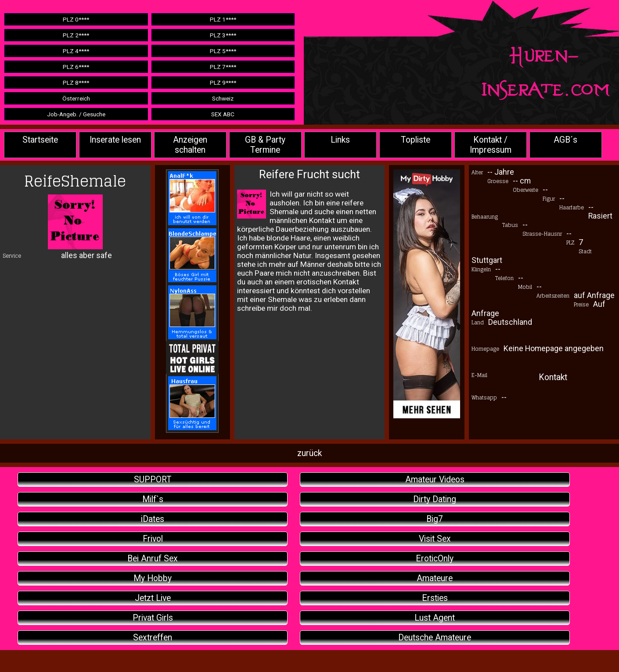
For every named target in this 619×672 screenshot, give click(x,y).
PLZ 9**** (223, 83)
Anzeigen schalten (190, 145)
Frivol (153, 539)
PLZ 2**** (76, 35)
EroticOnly (435, 559)
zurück (309, 453)
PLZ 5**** (223, 51)
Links (340, 140)
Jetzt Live (153, 598)
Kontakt (553, 377)
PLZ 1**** (223, 19)
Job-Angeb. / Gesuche (76, 114)
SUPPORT (153, 480)
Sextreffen (153, 638)
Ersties (435, 598)
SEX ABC (223, 114)
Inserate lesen (115, 140)
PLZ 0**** (76, 19)
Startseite (40, 140)
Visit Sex (435, 539)
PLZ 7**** (223, 67)
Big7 (435, 519)
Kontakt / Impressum (491, 145)
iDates (153, 519)
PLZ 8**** (76, 83)
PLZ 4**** (76, 51)
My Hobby (153, 578)
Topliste (416, 140)
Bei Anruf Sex (153, 559)
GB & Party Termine (265, 145)
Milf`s (153, 499)
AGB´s (565, 140)
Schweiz (223, 98)
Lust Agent (435, 618)
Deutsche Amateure (435, 638)
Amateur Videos (435, 480)
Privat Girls (153, 618)
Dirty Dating (435, 499)
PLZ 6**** (76, 67)
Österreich (76, 98)
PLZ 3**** (223, 35)
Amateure (435, 578)
